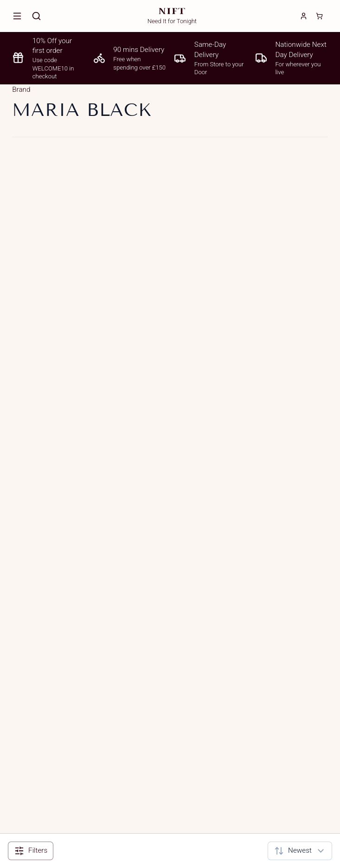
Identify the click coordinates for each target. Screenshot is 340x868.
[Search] (36, 16)
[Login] (304, 16)
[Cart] (319, 16)
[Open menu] (17, 16)
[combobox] (300, 851)
